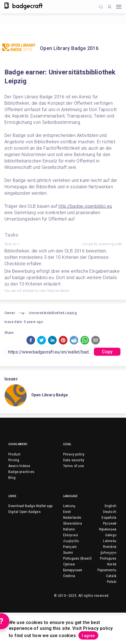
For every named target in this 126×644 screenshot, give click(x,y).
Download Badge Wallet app (30, 506)
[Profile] (110, 7)
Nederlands (72, 518)
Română (110, 547)
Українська (107, 529)
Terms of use (74, 466)
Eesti (67, 512)
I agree (88, 636)
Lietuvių (69, 506)
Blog (12, 478)
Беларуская (73, 570)
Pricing (14, 460)
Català (111, 576)
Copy (107, 352)
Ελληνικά (71, 535)
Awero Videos (19, 466)
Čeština (69, 576)
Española (109, 518)
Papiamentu (107, 570)
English (110, 506)
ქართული (108, 553)
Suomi (68, 553)
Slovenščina (73, 523)
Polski (112, 582)
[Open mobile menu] (119, 7)
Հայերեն (71, 541)
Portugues (108, 558)
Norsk (112, 564)
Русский (110, 523)
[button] (31, 340)
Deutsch (110, 512)
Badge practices (21, 472)
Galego (111, 535)
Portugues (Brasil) (78, 558)
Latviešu (110, 541)
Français (70, 547)
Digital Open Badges (25, 512)
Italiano (69, 529)
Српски (69, 564)
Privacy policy (74, 454)
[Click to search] (101, 7)
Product (14, 454)
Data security (74, 460)
